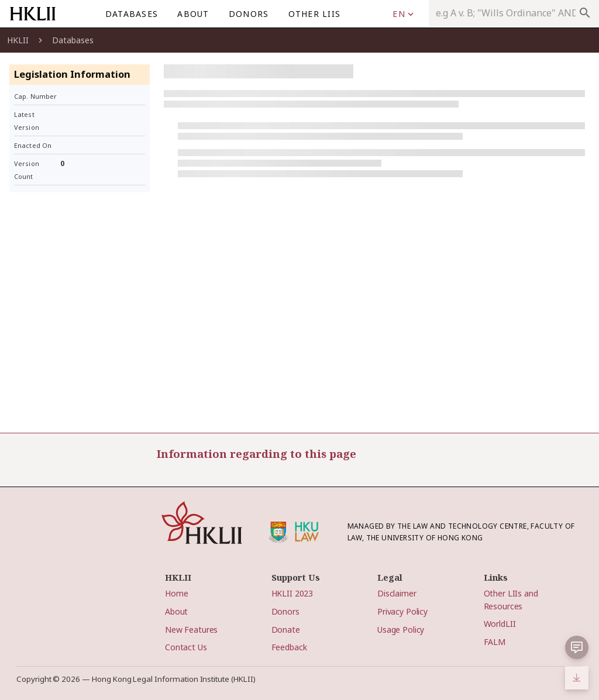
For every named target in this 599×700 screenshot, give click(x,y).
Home (176, 593)
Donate (286, 630)
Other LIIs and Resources (511, 599)
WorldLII (500, 624)
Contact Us (186, 647)
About (176, 611)
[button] (577, 647)
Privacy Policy (402, 611)
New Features (191, 630)
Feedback (289, 647)
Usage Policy (401, 630)
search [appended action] (585, 13)
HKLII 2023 (292, 593)
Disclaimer (397, 593)
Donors (285, 611)
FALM (495, 642)
